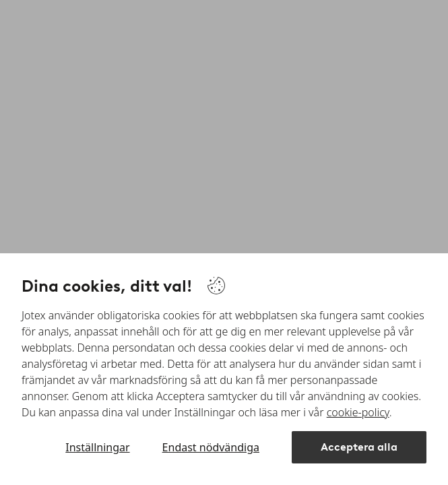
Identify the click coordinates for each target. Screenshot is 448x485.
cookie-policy (358, 412)
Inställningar (97, 447)
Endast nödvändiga (211, 447)
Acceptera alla (359, 447)
